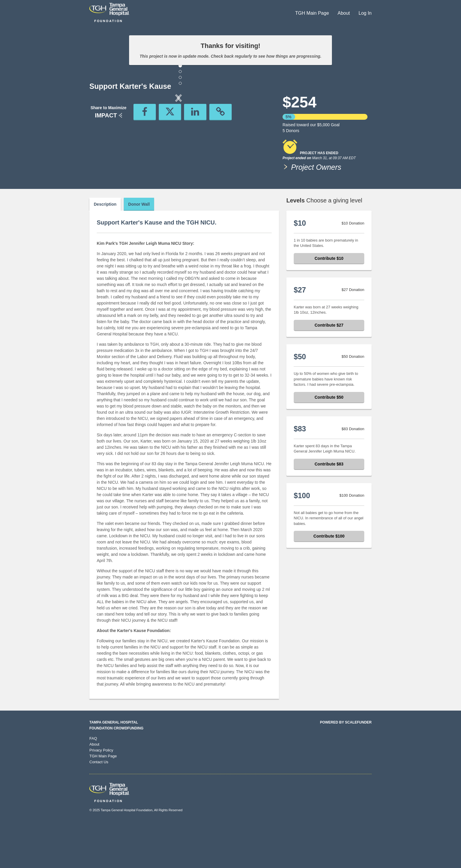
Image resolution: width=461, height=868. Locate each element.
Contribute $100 (329, 580)
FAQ (93, 782)
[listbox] (178, 147)
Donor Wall (139, 248)
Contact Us (99, 806)
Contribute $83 (329, 508)
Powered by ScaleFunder (346, 766)
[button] (103, 147)
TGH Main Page (313, 13)
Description (105, 248)
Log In (365, 13)
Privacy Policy (101, 794)
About (344, 13)
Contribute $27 (329, 369)
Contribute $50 (329, 441)
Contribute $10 (329, 302)
